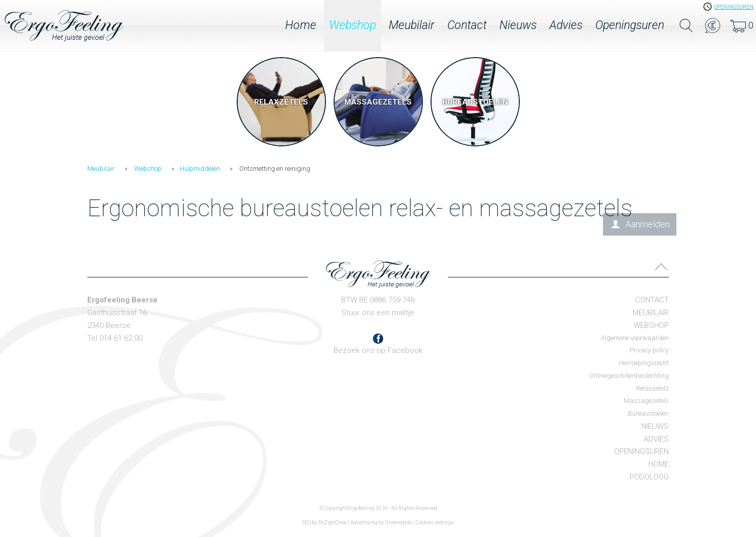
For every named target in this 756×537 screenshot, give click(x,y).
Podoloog (649, 477)
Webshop (352, 25)
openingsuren (734, 7)
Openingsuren (630, 25)
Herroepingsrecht (644, 363)
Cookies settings (435, 522)
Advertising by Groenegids (381, 522)
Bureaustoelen (648, 413)
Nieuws (518, 25)
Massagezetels (646, 401)
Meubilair (412, 25)
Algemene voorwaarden (635, 338)
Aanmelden (648, 224)
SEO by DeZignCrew (324, 522)
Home (301, 25)
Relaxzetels (652, 388)
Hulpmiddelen (200, 169)
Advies (566, 25)
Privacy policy (649, 350)
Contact (467, 25)
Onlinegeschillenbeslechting (629, 376)
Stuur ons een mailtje (378, 313)
